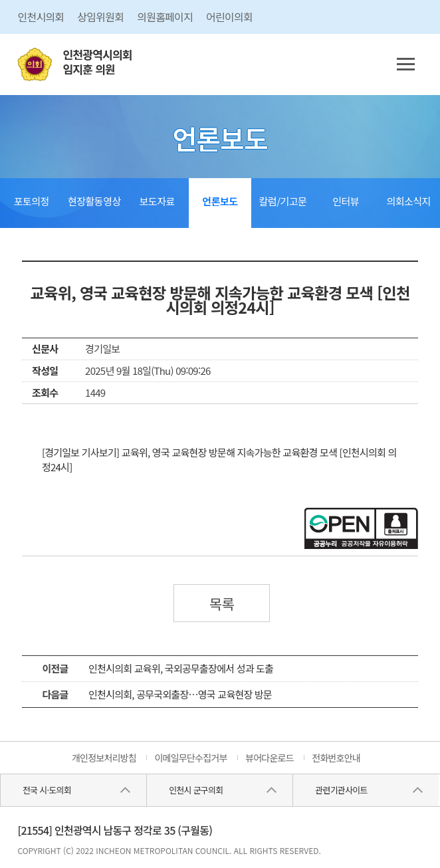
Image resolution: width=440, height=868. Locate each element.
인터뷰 (346, 201)
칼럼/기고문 (283, 201)
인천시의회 (41, 17)
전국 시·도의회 (47, 790)
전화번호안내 (336, 758)
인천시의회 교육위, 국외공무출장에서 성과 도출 (181, 668)
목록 (222, 603)
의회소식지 (408, 201)
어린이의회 (229, 17)
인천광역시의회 (97, 62)
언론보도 (220, 201)
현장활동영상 (94, 201)
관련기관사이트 (341, 790)
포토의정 (32, 201)
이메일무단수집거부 (190, 758)
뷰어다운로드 (270, 758)
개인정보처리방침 (104, 758)
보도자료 (157, 201)
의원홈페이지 (165, 17)
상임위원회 (100, 17)
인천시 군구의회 (196, 790)
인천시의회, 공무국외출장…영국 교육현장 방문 (180, 694)
